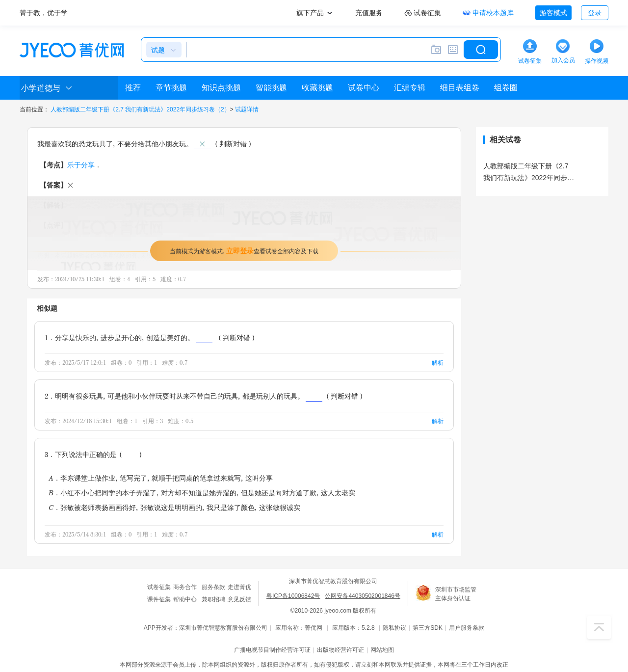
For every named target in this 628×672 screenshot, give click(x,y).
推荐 (133, 88)
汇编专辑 (410, 88)
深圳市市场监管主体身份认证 (456, 594)
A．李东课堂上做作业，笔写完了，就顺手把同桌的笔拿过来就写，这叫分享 (161, 478)
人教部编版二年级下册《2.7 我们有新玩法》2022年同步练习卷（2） (140, 109)
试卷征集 (159, 587)
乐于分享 (81, 165)
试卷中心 (364, 88)
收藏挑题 (317, 88)
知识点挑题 (221, 88)
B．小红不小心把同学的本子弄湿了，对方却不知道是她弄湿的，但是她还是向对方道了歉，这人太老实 (202, 493)
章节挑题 (171, 88)
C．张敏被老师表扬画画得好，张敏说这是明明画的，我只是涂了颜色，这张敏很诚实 (174, 507)
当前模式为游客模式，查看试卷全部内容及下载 (244, 251)
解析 (438, 363)
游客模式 (553, 13)
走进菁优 (239, 587)
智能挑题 (271, 88)
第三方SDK (428, 628)
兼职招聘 (213, 599)
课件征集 (159, 599)
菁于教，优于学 (44, 13)
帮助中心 (185, 599)
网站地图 (382, 650)
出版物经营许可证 (340, 650)
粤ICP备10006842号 (293, 596)
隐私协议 (394, 628)
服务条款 (213, 587)
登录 (595, 13)
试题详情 (247, 109)
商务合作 (185, 587)
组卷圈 (506, 88)
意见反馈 (239, 599)
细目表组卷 (460, 88)
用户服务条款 (467, 628)
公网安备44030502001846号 (362, 596)
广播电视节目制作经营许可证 (272, 650)
